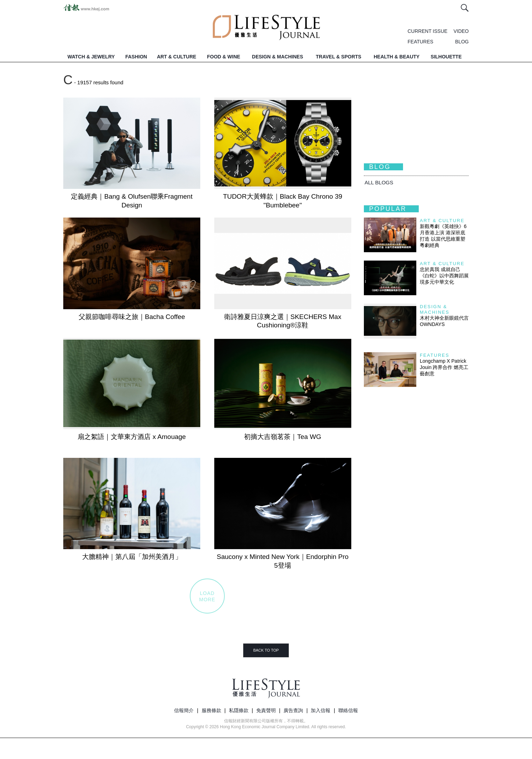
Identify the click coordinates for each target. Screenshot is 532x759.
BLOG (462, 42)
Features (434, 355)
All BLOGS (379, 182)
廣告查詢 (293, 710)
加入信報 (321, 710)
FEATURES (420, 42)
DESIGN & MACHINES (278, 57)
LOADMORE (207, 596)
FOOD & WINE (224, 57)
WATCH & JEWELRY (91, 57)
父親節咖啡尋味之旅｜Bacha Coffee (132, 317)
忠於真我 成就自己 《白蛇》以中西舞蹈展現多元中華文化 (444, 276)
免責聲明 (266, 710)
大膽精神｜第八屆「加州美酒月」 (132, 557)
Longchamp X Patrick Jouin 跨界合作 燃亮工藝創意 (444, 367)
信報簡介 (184, 710)
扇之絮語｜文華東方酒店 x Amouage (132, 437)
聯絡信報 (348, 710)
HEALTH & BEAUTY (397, 57)
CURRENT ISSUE (427, 31)
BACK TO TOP (266, 650)
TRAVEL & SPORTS (339, 57)
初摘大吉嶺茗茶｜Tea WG (283, 437)
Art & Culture (442, 221)
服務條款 (211, 710)
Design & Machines (435, 309)
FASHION (136, 57)
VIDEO (461, 31)
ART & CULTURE (177, 57)
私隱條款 (239, 710)
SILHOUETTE (446, 57)
